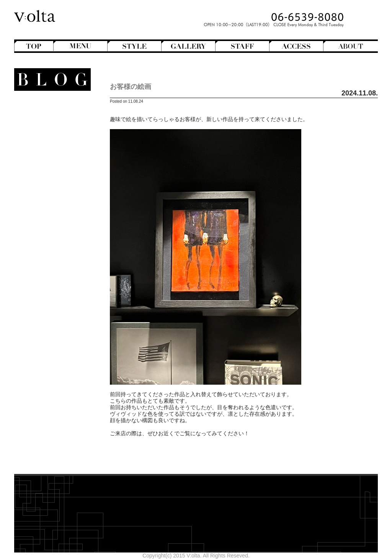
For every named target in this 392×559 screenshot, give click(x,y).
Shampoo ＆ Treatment (48, 294)
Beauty (59, 281)
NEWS (59, 229)
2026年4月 (63, 342)
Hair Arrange (47, 138)
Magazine (50, 210)
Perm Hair (49, 170)
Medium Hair (46, 157)
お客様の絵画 (131, 87)
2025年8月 (63, 394)
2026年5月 (63, 336)
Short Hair (49, 184)
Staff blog (46, 236)
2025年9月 (63, 388)
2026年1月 (63, 362)
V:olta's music (40, 255)
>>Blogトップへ (56, 454)
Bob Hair (51, 131)
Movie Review (45, 223)
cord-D (67, 436)
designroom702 (57, 423)
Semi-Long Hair (43, 177)
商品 (59, 275)
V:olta (55, 249)
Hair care (53, 288)
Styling (56, 307)
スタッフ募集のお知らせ (46, 262)
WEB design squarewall (47, 429)
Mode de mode (50, 216)
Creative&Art (46, 190)
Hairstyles (53, 203)
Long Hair (50, 151)
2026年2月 (63, 355)
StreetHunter (46, 242)
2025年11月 (61, 375)
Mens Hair (49, 164)
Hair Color (49, 144)
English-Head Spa (46, 197)
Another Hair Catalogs (49, 112)
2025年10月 (61, 381)
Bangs (54, 125)
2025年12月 (61, 368)
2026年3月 (63, 349)
